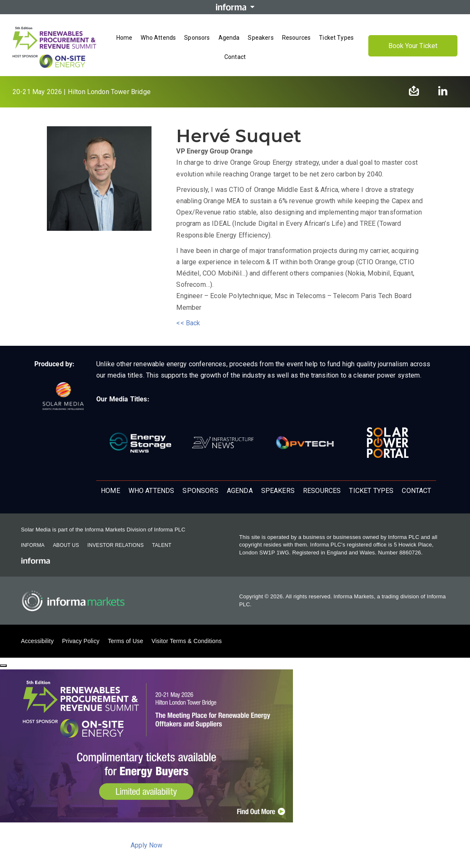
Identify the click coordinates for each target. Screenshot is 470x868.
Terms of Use (126, 641)
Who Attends (152, 491)
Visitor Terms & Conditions (187, 641)
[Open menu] (235, 66)
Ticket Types (371, 491)
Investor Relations (116, 545)
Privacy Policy (81, 641)
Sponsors (200, 491)
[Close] (3, 666)
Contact (416, 491)
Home (110, 491)
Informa (33, 545)
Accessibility (37, 641)
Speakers (278, 491)
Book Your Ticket (413, 46)
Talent (162, 545)
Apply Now (146, 845)
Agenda (240, 491)
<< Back (188, 323)
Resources (322, 491)
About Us (66, 545)
